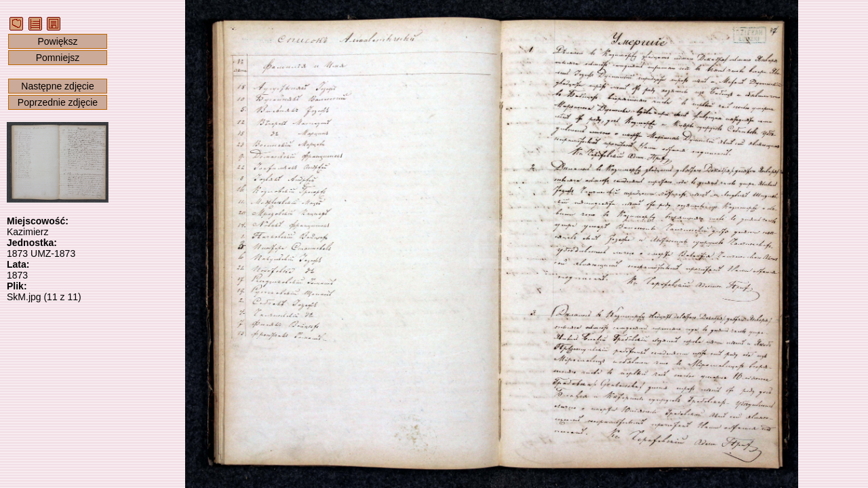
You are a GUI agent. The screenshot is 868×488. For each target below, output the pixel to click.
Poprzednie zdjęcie (58, 102)
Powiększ (57, 41)
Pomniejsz (58, 58)
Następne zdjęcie (57, 86)
